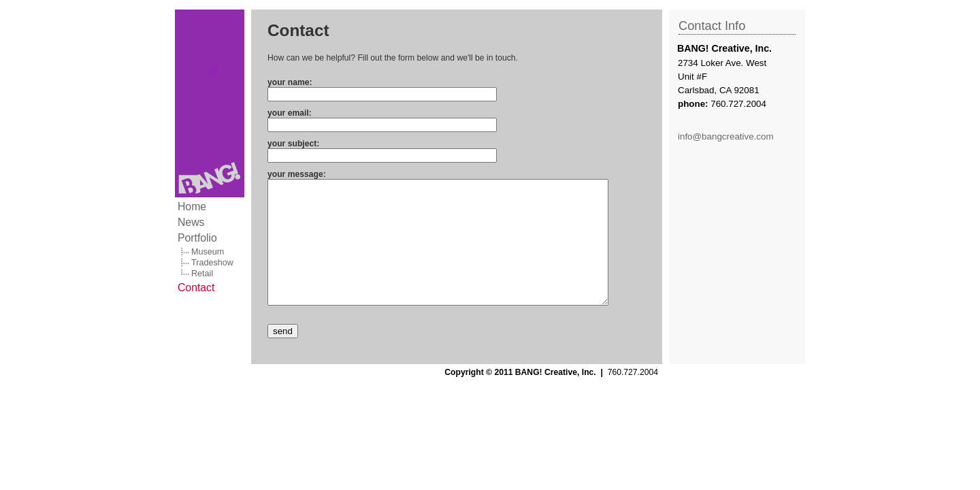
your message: (297, 174)
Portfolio (197, 238)
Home (192, 207)
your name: (290, 82)
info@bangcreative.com (726, 136)
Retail (202, 274)
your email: (290, 113)
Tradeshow (212, 263)
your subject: (293, 144)
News (191, 222)
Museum (208, 252)
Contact (196, 288)
